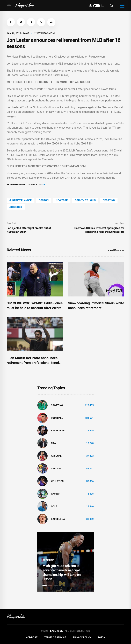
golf (54, 507)
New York (62, 200)
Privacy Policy (82, 638)
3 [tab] (56, 586)
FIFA (53, 444)
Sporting (109, 200)
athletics (16, 207)
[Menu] (9, 6)
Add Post (32, 638)
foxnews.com (46, 34)
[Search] (112, 6)
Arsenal (56, 456)
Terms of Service (55, 638)
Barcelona (58, 520)
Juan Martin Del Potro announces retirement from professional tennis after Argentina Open (34, 363)
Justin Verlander (21, 200)
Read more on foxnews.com (26, 185)
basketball (58, 431)
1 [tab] (45, 586)
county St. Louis (85, 200)
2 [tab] (50, 586)
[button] (11, 22)
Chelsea (56, 469)
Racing (55, 494)
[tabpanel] (65, 562)
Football (57, 418)
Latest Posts (116, 251)
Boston (44, 200)
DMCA (102, 638)
